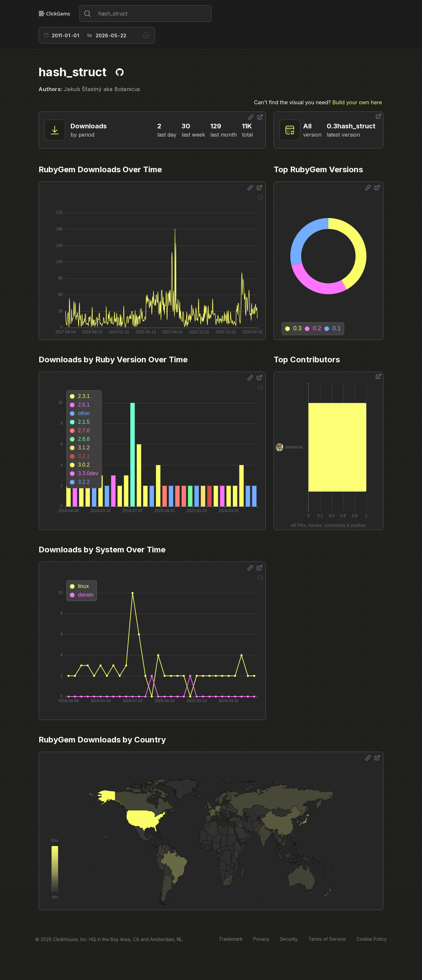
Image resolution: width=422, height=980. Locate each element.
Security (289, 939)
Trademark (231, 939)
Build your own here (357, 102)
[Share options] (251, 117)
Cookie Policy (372, 939)
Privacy (261, 939)
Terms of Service (327, 939)
